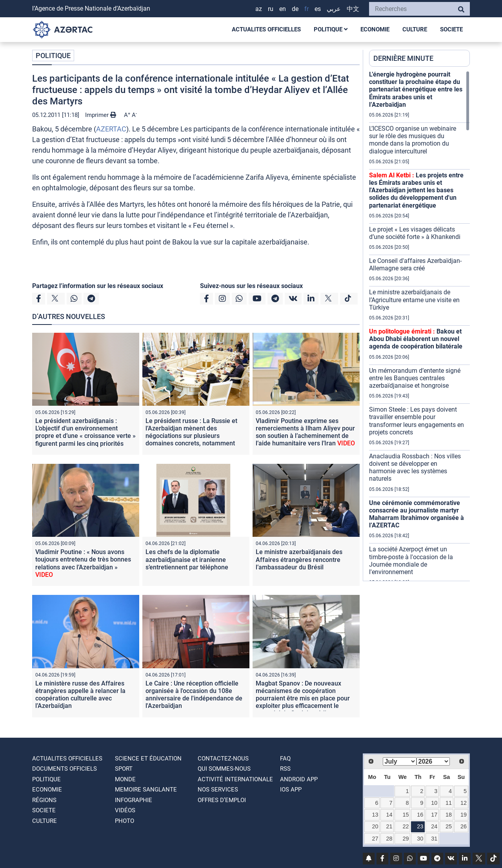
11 (449, 803)
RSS (285, 769)
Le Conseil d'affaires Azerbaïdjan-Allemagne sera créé (415, 264)
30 (420, 839)
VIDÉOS (125, 810)
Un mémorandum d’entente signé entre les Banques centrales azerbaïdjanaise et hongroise (415, 378)
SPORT (124, 769)
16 (420, 815)
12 (464, 803)
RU (271, 9)
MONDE (125, 779)
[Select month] (400, 761)
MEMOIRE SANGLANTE (146, 790)
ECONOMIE (375, 29)
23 (420, 826)
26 (464, 826)
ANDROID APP (299, 779)
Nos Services (218, 790)
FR (306, 9)
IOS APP (291, 790)
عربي (334, 9)
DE (295, 9)
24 (434, 826)
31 (434, 839)
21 (389, 826)
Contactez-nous (223, 759)
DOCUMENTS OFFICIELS (65, 769)
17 (434, 815)
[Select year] (433, 761)
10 (434, 803)
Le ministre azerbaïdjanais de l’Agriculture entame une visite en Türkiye (414, 300)
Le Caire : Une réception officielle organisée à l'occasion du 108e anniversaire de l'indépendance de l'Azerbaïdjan (194, 695)
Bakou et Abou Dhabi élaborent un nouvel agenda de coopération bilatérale (416, 339)
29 (406, 839)
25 (449, 826)
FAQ (285, 759)
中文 (353, 9)
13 (375, 815)
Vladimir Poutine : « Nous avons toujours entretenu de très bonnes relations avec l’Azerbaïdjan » (83, 563)
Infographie (134, 800)
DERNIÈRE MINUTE (403, 58)
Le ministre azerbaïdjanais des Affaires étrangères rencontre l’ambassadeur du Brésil (299, 559)
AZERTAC (111, 129)
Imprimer (101, 115)
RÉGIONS (44, 800)
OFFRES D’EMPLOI (222, 800)
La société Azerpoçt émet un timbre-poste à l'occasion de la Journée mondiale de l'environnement (411, 561)
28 (389, 839)
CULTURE (415, 29)
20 (375, 826)
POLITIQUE (331, 29)
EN (283, 9)
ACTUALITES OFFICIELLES (266, 29)
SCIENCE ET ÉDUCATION (148, 759)
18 (449, 815)
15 (406, 815)
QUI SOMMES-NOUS (224, 769)
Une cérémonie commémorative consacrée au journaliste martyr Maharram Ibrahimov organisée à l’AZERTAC (417, 514)
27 (375, 839)
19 (464, 815)
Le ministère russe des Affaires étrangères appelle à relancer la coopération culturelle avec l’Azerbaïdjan (80, 695)
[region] (419, 326)
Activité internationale (235, 779)
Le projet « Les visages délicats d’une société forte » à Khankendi (415, 233)
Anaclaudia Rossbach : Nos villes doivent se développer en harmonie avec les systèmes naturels (415, 468)
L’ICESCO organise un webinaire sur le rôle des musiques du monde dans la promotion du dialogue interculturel (413, 140)
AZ (259, 9)
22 (406, 826)
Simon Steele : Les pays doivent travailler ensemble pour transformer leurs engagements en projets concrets (417, 421)
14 (389, 815)
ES (318, 9)
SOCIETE (451, 29)
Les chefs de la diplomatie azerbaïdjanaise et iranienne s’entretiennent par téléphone (187, 559)
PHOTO (125, 821)
